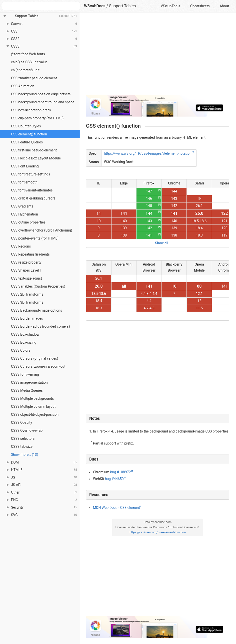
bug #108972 (121, 472)
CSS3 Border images (27, 318)
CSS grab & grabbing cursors (33, 198)
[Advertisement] (158, 56)
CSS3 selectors (23, 439)
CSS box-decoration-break (31, 110)
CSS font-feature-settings (30, 174)
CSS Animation (23, 86)
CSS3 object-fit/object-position (35, 414)
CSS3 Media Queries (27, 390)
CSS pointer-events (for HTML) (35, 238)
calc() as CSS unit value (29, 62)
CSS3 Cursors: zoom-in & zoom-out (38, 366)
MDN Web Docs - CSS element (116, 508)
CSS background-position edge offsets (41, 94)
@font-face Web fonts (28, 54)
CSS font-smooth (24, 182)
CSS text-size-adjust (26, 278)
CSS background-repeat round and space (43, 102)
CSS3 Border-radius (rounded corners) (40, 326)
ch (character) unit (25, 70)
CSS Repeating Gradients (30, 254)
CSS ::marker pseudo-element (34, 78)
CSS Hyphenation (24, 214)
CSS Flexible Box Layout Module (36, 158)
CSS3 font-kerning (25, 374)
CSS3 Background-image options (36, 310)
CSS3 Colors (21, 350)
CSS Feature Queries (27, 142)
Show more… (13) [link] (25, 455)
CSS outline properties (28, 222)
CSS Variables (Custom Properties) (38, 286)
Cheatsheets (200, 6)
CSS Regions (21, 246)
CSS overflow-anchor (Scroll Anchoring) (42, 230)
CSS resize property (26, 262)
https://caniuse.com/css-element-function (158, 532)
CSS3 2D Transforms (27, 294)
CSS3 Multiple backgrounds (32, 398)
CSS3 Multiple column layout (33, 406)
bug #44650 (114, 479)
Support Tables (122, 6)
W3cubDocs (95, 6)
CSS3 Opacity (21, 422)
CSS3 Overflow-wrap (27, 431)
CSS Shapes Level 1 (26, 270)
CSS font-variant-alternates (32, 190)
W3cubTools (170, 6)
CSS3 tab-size (22, 447)
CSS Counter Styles (26, 126)
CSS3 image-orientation (29, 382)
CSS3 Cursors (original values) (35, 358)
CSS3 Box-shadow (25, 334)
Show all (162, 243)
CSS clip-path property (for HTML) (37, 118)
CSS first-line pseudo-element (34, 150)
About (224, 6)
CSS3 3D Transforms (27, 302)
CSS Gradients (22, 206)
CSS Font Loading (25, 166)
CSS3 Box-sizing (24, 342)
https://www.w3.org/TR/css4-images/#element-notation (148, 153)
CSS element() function (29, 134)
